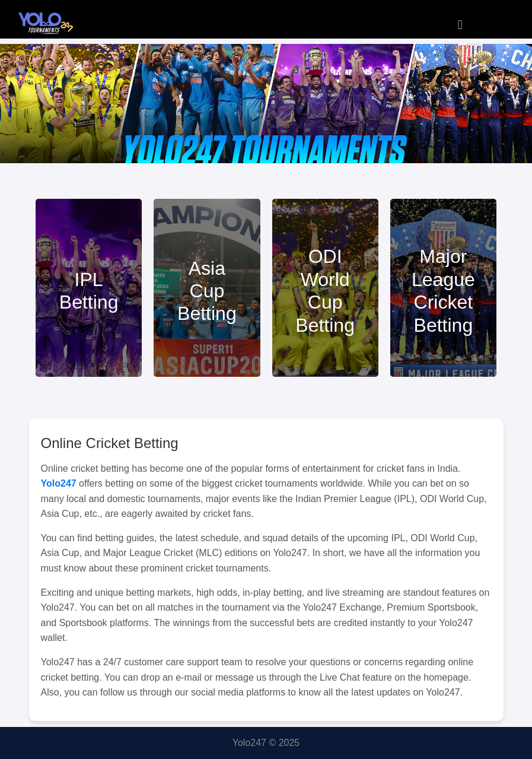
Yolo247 (59, 483)
